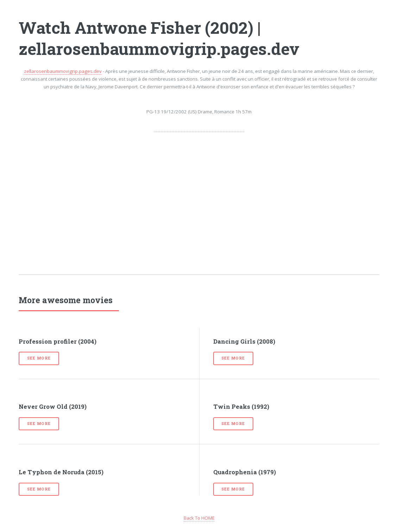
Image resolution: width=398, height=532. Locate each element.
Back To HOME (199, 518)
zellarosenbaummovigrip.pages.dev (63, 71)
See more (39, 358)
